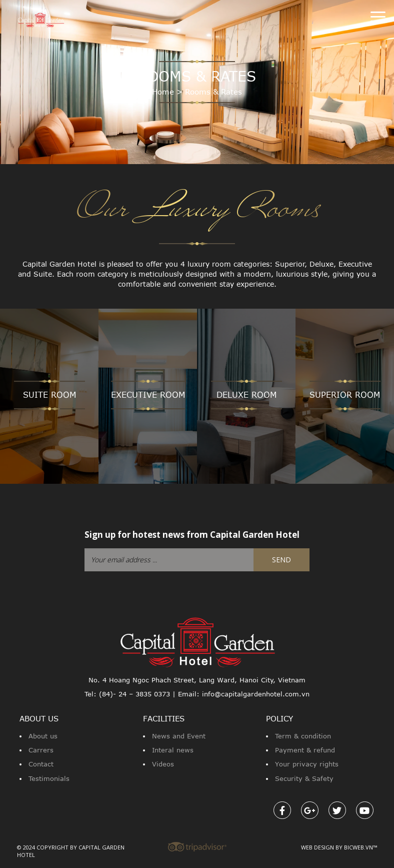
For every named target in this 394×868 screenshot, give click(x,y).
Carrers (41, 750)
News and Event (179, 736)
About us (43, 736)
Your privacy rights (307, 764)
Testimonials (49, 778)
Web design (317, 847)
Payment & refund (305, 750)
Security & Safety (304, 778)
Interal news (173, 750)
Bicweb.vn (358, 847)
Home (163, 92)
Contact (41, 764)
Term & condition (303, 736)
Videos (163, 764)
